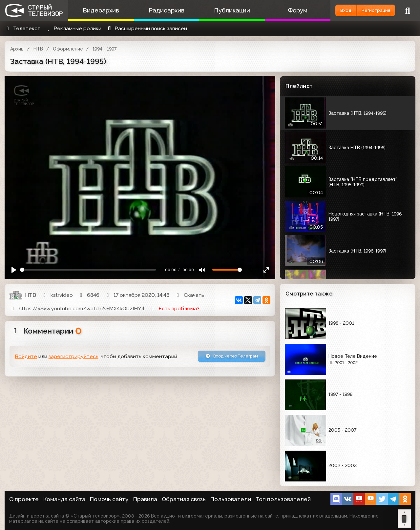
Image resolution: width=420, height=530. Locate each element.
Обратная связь (184, 499)
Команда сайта (64, 499)
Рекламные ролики (73, 28)
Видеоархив (98, 10)
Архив (17, 49)
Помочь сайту (109, 499)
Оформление (68, 49)
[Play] (14, 270)
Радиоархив (158, 10)
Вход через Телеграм (224, 357)
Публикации (218, 10)
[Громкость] (227, 270)
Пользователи (231, 499)
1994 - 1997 (105, 49)
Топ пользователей (283, 499)
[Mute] (202, 270)
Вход (329, 10)
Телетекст (22, 28)
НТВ (38, 49)
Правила (145, 499)
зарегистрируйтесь (73, 358)
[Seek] (88, 270)
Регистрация (370, 10)
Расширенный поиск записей (147, 28)
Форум (278, 10)
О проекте (24, 499)
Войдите (26, 358)
